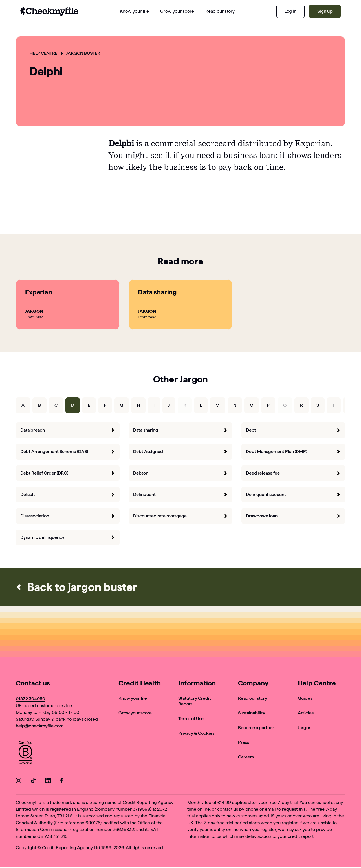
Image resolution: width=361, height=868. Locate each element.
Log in (290, 11)
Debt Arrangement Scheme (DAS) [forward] (68, 452)
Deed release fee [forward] (293, 473)
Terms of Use (191, 719)
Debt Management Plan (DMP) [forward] (293, 452)
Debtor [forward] (180, 473)
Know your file (133, 698)
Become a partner (256, 728)
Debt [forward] (293, 430)
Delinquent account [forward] (293, 494)
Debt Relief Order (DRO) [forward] (68, 473)
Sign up (325, 11)
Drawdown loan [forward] (293, 516)
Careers (246, 757)
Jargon (305, 728)
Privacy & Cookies (196, 733)
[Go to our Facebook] (63, 781)
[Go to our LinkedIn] (48, 781)
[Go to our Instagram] (19, 781)
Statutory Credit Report (195, 701)
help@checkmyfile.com (40, 726)
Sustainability (252, 713)
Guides (305, 698)
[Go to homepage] (49, 11)
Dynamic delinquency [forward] (68, 537)
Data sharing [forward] (180, 430)
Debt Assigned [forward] (180, 452)
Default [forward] (68, 494)
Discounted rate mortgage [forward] (180, 516)
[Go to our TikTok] (33, 781)
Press (244, 742)
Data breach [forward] (68, 430)
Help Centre (43, 53)
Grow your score (135, 713)
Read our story (253, 698)
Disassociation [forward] (68, 516)
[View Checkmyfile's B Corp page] (25, 754)
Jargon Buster (83, 53)
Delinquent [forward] (180, 494)
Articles (306, 713)
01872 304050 (30, 699)
